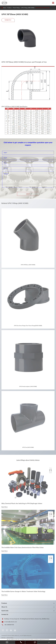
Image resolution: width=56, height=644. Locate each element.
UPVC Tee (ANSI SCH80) (28, 448)
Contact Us (5, 615)
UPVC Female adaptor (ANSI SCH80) (28, 387)
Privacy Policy (10, 638)
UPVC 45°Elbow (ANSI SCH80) (28, 265)
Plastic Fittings (16, 8)
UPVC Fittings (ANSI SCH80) (28, 8)
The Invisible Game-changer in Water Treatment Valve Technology (23, 592)
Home (5, 8)
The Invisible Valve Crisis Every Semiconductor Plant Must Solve (22, 548)
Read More (4, 508)
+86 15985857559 (8, 625)
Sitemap (3, 638)
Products (9, 8)
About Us (4, 607)
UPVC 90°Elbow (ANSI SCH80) (43, 8)
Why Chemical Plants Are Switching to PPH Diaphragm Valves (22, 504)
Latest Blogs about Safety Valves (28, 461)
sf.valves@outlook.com (9, 622)
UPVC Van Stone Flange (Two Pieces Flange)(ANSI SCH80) (28, 326)
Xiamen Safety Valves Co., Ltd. (15, 636)
